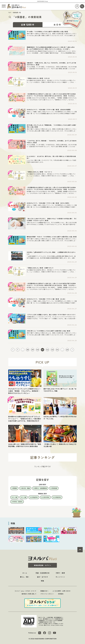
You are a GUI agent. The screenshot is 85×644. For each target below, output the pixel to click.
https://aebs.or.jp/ (57, 625)
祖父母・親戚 (26, 488)
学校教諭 (54, 488)
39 (33, 350)
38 (28, 350)
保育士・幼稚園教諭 (41, 488)
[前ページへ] (13, 350)
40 (38, 350)
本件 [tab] (57, 25)
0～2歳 (15, 497)
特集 (42, 581)
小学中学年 (46, 497)
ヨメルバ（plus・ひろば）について (25, 591)
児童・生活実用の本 (43, 573)
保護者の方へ (44, 591)
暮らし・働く (25, 577)
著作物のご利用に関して (29, 594)
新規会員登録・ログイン (43, 565)
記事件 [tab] (28, 25)
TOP (10, 12)
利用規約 (61, 594)
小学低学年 (34, 497)
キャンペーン (60, 577)
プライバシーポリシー (47, 594)
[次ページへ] (72, 350)
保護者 (15, 488)
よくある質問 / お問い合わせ (62, 591)
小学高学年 (58, 497)
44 (57, 350)
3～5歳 (24, 497)
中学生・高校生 (18, 502)
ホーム (25, 573)
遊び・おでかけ (43, 577)
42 (47, 350)
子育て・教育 (60, 573)
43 (52, 350)
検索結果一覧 (17, 12)
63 (67, 350)
